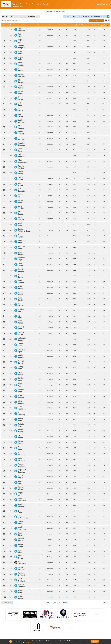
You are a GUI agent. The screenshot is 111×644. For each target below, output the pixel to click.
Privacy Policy (29, 642)
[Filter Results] (106, 21)
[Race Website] (7, 4)
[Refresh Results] (109, 21)
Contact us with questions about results (56, 12)
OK (108, 16)
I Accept (95, 641)
